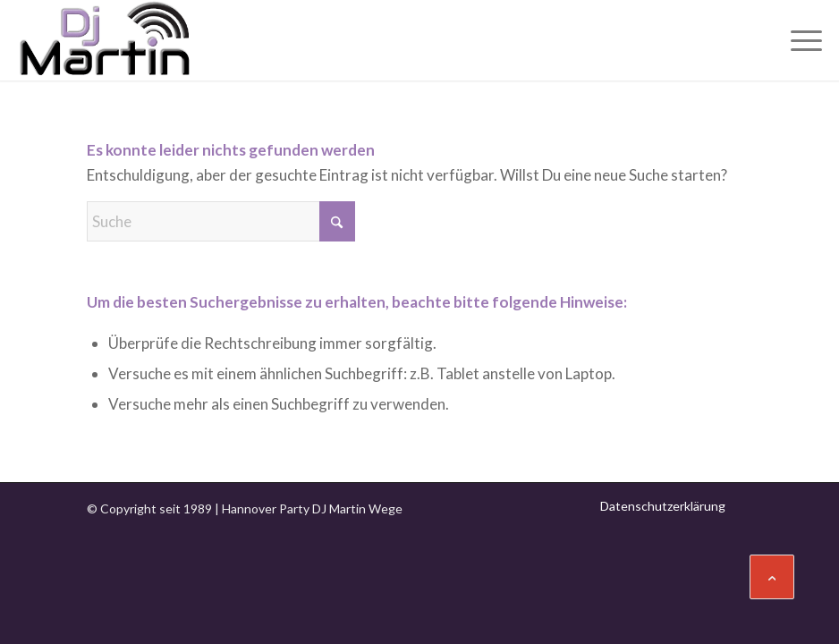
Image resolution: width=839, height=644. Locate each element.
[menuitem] (797, 40)
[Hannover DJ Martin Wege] (105, 40)
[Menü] (797, 40)
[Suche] (221, 221)
